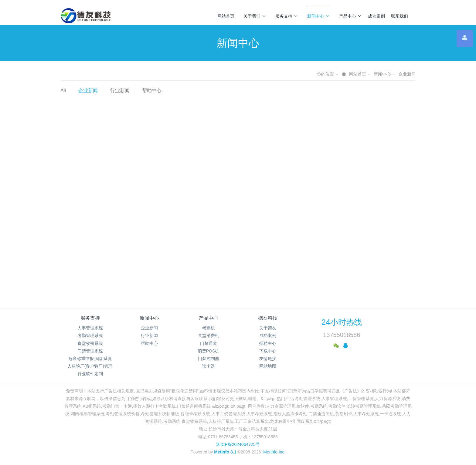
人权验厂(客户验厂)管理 (90, 366)
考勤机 (209, 328)
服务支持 (287, 16)
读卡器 (209, 366)
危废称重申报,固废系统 (90, 359)
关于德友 (268, 328)
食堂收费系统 (90, 343)
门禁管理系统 (90, 351)
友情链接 (268, 359)
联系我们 (399, 16)
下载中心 (268, 351)
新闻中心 (319, 16)
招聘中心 (268, 343)
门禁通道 (209, 343)
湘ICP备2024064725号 (238, 444)
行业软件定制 (90, 374)
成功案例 (376, 16)
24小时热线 (342, 322)
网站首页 (226, 16)
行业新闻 (120, 91)
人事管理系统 (90, 328)
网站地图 (268, 366)
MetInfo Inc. (274, 452)
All (63, 91)
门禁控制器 (209, 359)
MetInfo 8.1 (225, 452)
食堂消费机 (209, 335)
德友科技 (268, 318)
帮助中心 (152, 91)
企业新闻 (407, 74)
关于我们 (255, 16)
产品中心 (350, 16)
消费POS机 (209, 351)
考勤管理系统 (90, 335)
